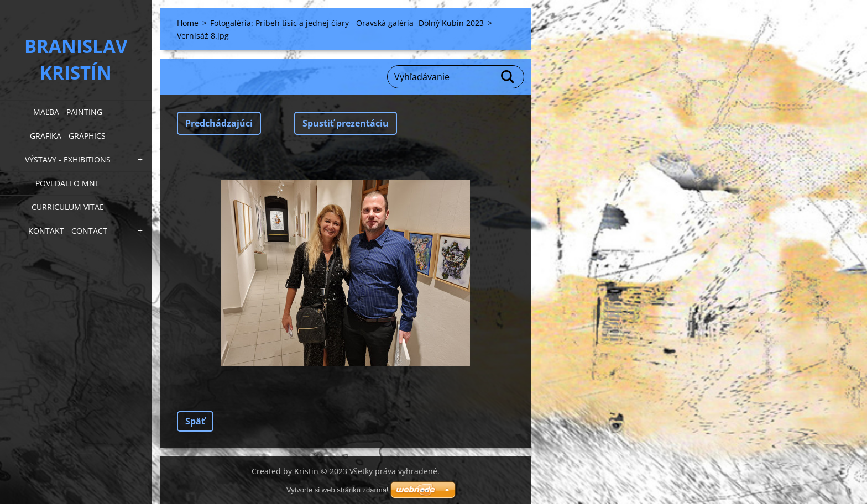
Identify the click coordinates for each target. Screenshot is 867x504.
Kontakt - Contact (68, 231)
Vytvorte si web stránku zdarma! (337, 490)
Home (188, 23)
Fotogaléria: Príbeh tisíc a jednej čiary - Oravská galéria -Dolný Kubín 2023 (347, 23)
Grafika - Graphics (68, 136)
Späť (195, 421)
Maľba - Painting (68, 112)
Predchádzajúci (219, 123)
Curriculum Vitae (68, 207)
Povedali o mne (67, 183)
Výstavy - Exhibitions (68, 159)
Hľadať (508, 77)
